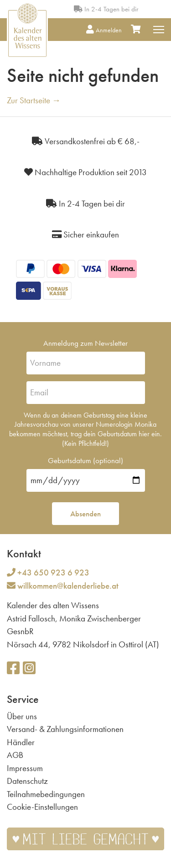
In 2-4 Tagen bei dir (106, 9)
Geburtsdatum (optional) (85, 460)
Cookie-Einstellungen (42, 807)
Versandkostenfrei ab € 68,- (86, 141)
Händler (21, 742)
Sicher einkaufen (85, 235)
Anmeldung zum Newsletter (85, 343)
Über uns (22, 716)
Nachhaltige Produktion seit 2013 (85, 172)
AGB (15, 755)
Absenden (85, 514)
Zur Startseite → (34, 100)
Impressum (25, 768)
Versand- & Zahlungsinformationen (65, 729)
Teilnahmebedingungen (46, 794)
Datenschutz (27, 781)
